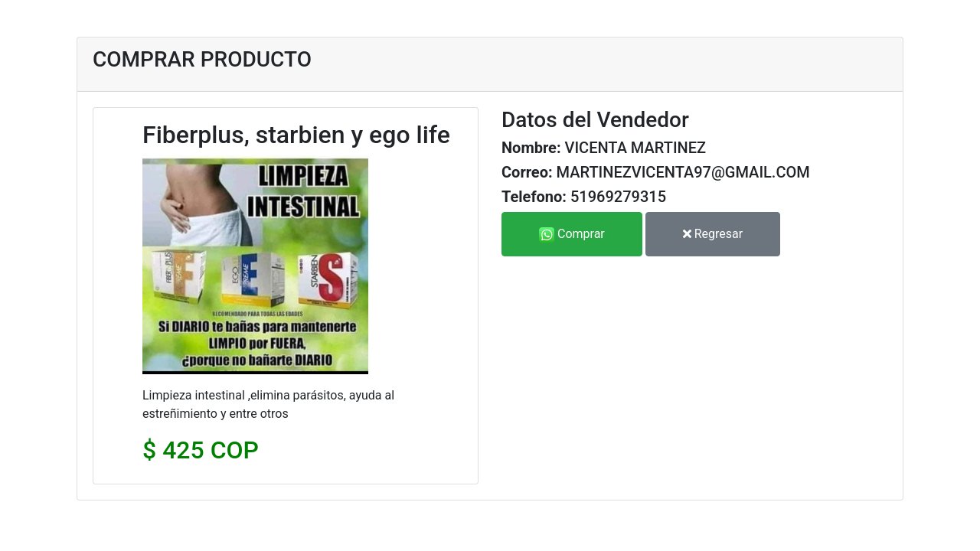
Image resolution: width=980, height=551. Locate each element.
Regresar (713, 234)
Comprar (572, 235)
